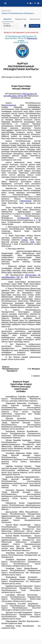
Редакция (7, 24)
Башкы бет (6, 11)
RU (37, 3)
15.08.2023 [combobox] (8, 26)
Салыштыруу (35, 26)
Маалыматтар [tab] (21, 19)
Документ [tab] (8, 19)
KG (29, 3)
